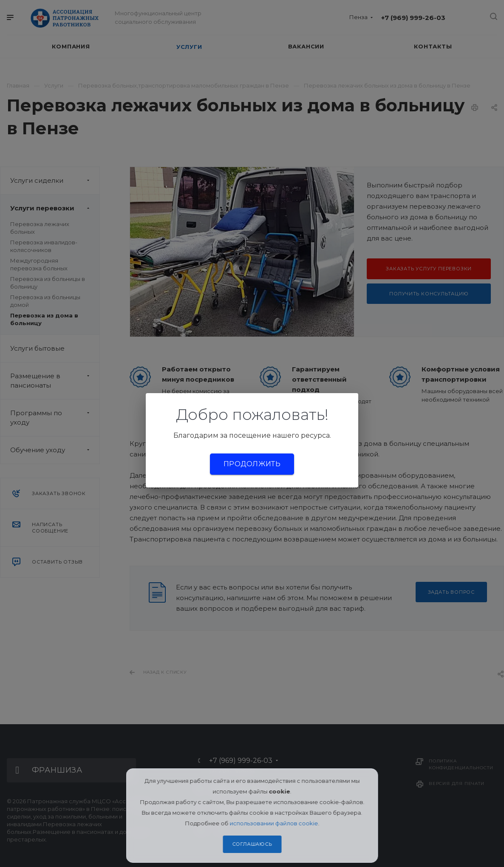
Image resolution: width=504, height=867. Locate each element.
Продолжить (252, 464)
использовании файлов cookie (274, 823)
